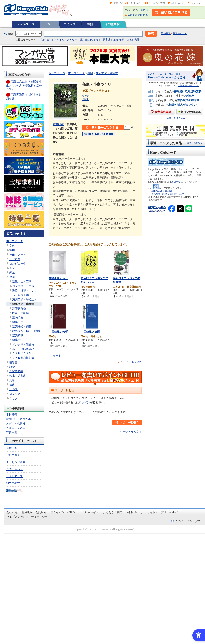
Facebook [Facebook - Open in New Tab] (173, 512)
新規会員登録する (138, 15)
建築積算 (18, 335)
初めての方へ (14, 483)
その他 (13, 389)
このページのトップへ (189, 521)
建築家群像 (19, 309)
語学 (12, 367)
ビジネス (15, 259)
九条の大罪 (133, 40)
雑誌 (90, 24)
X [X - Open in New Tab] (184, 512)
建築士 (16, 340)
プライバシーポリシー (64, 512)
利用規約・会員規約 (34, 512)
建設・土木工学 (22, 282)
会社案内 (12, 512)
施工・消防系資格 (23, 349)
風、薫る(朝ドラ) (90, 40)
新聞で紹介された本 (18, 419)
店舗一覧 (118, 3)
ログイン (145, 10)
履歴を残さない (195, 143)
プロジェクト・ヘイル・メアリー (58, 40)
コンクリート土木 (23, 286)
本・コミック (15, 241)
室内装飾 (18, 317)
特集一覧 (12, 432)
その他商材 (112, 24)
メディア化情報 (16, 424)
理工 (12, 273)
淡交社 (86, 96)
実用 (12, 250)
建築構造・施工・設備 (26, 331)
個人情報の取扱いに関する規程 (168, 194)
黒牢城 (107, 40)
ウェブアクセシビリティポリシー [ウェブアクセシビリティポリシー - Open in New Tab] (27, 517)
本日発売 (12, 414)
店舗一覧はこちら (176, 118)
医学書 (13, 362)
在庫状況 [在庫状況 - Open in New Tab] (58, 124)
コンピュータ (18, 264)
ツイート (56, 355)
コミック (70, 24)
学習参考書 (16, 371)
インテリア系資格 (23, 345)
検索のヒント (180, 33)
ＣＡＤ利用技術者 (23, 358)
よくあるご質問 (157, 3)
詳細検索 (166, 33)
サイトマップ (198, 3)
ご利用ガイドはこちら (188, 85)
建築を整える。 (58, 278)
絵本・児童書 (18, 376)
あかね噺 (119, 40)
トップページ (25, 24)
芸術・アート (18, 255)
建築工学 (18, 322)
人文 (12, 268)
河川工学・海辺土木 (25, 299)
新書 (12, 385)
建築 (12, 277)
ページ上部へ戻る (131, 362)
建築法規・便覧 (22, 327)
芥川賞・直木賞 (16, 428)
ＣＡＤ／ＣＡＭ (22, 353)
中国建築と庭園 (90, 332)
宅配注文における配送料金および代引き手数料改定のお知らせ (24, 85)
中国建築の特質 (58, 332)
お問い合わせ (178, 3)
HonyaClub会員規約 (162, 191)
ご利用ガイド (136, 3)
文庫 (12, 380)
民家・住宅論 (20, 313)
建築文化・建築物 (23, 304)
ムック (13, 398)
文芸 (12, 246)
